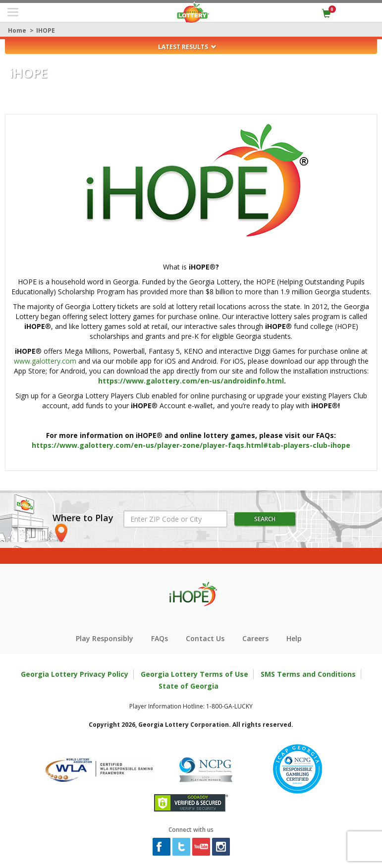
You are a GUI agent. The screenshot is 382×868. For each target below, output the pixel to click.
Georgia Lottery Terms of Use (194, 674)
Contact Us (205, 638)
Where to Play (83, 518)
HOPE (29, 73)
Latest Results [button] (187, 47)
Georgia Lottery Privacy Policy (75, 674)
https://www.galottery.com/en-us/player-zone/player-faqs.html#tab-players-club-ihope (191, 445)
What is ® (191, 267)
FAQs (160, 638)
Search (265, 519)
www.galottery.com (45, 361)
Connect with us (191, 830)
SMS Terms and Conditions (308, 674)
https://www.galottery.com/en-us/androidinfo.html (191, 381)
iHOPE (46, 30)
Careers (255, 638)
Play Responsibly (105, 638)
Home (17, 30)
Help (294, 638)
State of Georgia (189, 686)
